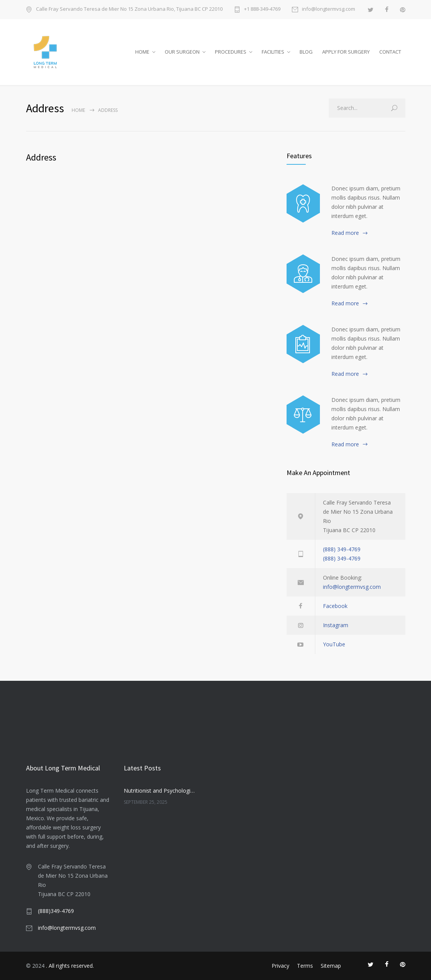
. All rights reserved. (70, 966)
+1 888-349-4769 (262, 9)
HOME (142, 52)
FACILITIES (273, 52)
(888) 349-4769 (342, 549)
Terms (305, 966)
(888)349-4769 (56, 911)
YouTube (334, 644)
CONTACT (390, 52)
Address (41, 157)
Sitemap (331, 966)
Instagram (336, 625)
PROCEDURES (231, 52)
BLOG (306, 52)
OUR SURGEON (182, 52)
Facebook (335, 606)
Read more (345, 233)
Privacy (280, 966)
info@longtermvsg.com (329, 9)
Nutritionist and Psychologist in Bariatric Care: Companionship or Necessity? (160, 791)
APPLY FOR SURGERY (346, 52)
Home (78, 110)
